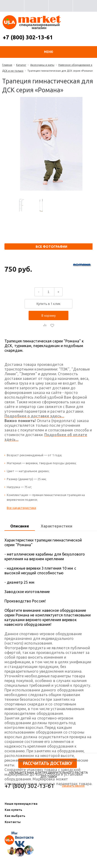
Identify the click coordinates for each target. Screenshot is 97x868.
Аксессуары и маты (42, 65)
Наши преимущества (21, 804)
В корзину (49, 315)
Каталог (21, 65)
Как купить (13, 810)
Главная (7, 65)
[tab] (20, 526)
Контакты (13, 822)
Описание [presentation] (20, 526)
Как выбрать (15, 816)
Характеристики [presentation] (57, 526)
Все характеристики (21, 508)
